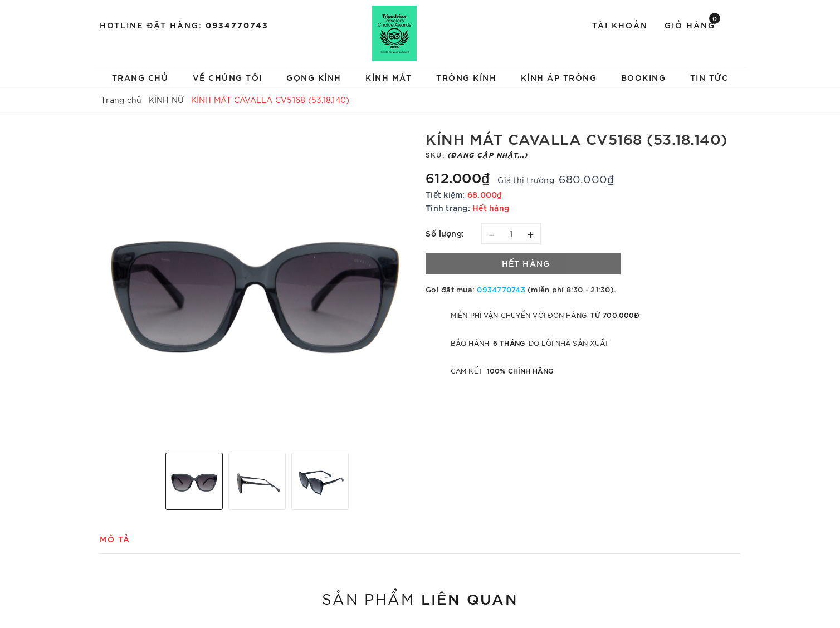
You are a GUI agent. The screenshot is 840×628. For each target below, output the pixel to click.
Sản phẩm (420, 598)
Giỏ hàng (692, 24)
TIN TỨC (709, 77)
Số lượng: (445, 233)
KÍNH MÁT (389, 77)
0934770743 (237, 25)
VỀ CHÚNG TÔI (228, 77)
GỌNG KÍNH (314, 77)
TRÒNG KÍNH (466, 77)
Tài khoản (620, 25)
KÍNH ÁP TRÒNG (559, 77)
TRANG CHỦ (140, 77)
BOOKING (644, 77)
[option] (257, 287)
